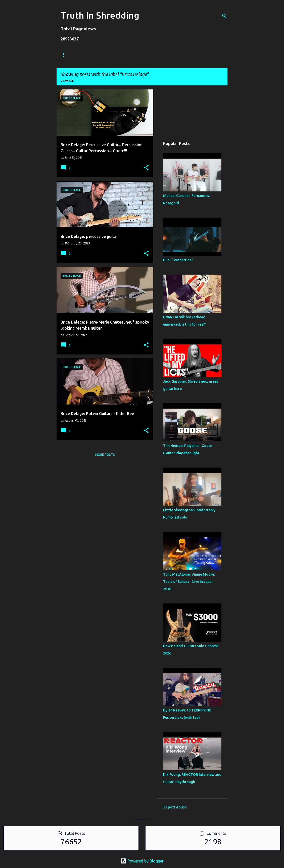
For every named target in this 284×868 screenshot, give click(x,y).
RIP (165, 55)
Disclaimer (188, 55)
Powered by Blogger (142, 861)
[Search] (224, 16)
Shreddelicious (116, 55)
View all (67, 81)
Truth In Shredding (100, 15)
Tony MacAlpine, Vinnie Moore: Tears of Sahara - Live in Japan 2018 (189, 582)
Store (86, 55)
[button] (146, 168)
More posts (105, 455)
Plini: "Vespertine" (178, 260)
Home (65, 55)
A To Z (146, 55)
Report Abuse (175, 807)
